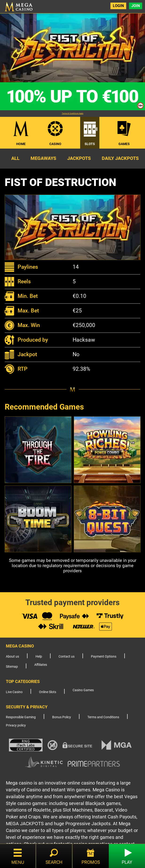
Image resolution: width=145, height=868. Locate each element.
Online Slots (48, 692)
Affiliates (41, 665)
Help (39, 657)
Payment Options (104, 657)
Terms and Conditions (103, 717)
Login (118, 6)
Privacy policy (16, 725)
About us (12, 657)
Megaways (43, 158)
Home (21, 144)
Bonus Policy (62, 717)
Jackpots (79, 158)
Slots (90, 144)
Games (124, 144)
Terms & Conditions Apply (73, 113)
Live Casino (14, 692)
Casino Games (83, 690)
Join (136, 6)
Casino (55, 144)
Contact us (67, 657)
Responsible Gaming (21, 717)
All (15, 158)
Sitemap (12, 667)
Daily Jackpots (120, 158)
